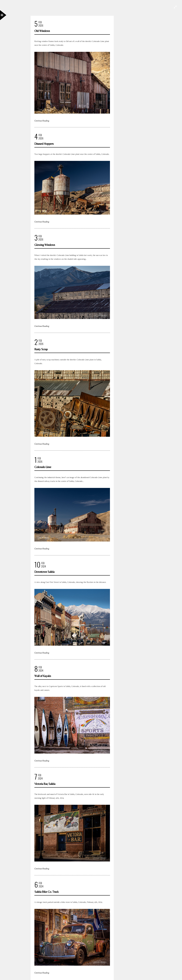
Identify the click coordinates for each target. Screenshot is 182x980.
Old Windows (42, 31)
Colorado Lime (43, 467)
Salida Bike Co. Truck (46, 892)
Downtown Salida (44, 572)
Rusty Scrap (41, 349)
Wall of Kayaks (43, 676)
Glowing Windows (45, 245)
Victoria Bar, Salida (45, 784)
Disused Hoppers (44, 144)
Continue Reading (42, 121)
